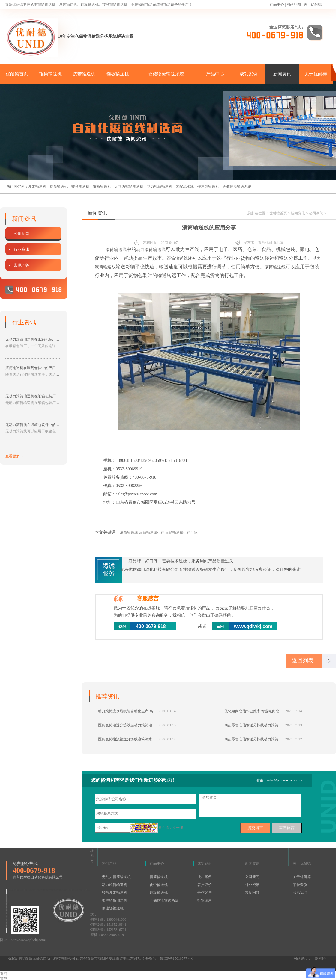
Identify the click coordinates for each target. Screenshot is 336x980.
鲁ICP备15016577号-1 (177, 959)
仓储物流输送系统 (166, 74)
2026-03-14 (167, 711)
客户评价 (205, 885)
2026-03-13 (167, 725)
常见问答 (252, 893)
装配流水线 (185, 187)
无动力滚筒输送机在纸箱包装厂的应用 (36, 339)
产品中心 (277, 4)
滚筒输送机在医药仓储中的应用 (31, 368)
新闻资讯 (282, 74)
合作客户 (205, 893)
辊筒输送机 (51, 74)
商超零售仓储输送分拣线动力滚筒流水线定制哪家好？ (268, 739)
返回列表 (303, 661)
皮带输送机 (84, 74)
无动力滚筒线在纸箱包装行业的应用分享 (38, 425)
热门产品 (109, 864)
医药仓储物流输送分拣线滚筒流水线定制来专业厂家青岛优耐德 (148, 739)
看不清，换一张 (171, 828)
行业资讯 (252, 885)
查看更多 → (15, 456)
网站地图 (294, 4)
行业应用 (205, 901)
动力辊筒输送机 (160, 187)
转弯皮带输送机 (115, 893)
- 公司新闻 (18, 233)
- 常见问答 (18, 265)
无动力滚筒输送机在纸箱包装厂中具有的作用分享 (45, 396)
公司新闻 (316, 213)
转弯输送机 (80, 187)
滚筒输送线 (116, 250)
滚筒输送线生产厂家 (181, 533)
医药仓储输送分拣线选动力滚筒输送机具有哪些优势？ (141, 725)
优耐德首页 (17, 74)
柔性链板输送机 (115, 901)
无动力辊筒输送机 (129, 187)
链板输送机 (118, 74)
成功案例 (249, 74)
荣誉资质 (300, 885)
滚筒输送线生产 (152, 533)
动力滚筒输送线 (151, 250)
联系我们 (300, 893)
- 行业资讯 (18, 249)
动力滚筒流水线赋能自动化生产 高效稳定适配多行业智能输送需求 (151, 711)
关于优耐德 (313, 4)
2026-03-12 (167, 739)
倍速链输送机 (208, 187)
